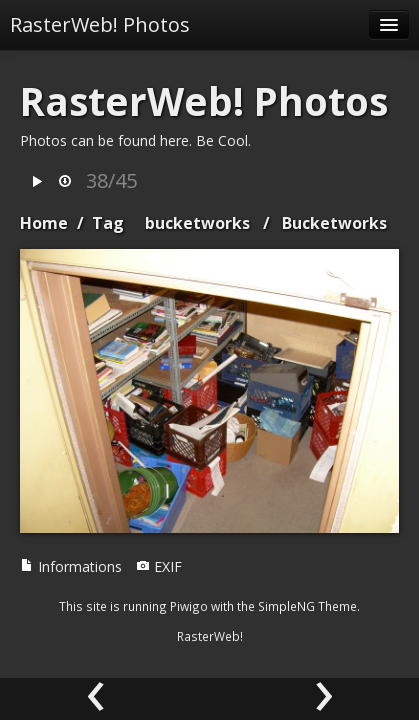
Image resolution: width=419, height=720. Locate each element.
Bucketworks (334, 223)
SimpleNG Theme (307, 606)
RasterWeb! (210, 636)
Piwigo (189, 606)
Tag (108, 223)
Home (44, 223)
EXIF (159, 566)
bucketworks (197, 223)
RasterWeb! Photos (100, 24)
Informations (71, 566)
